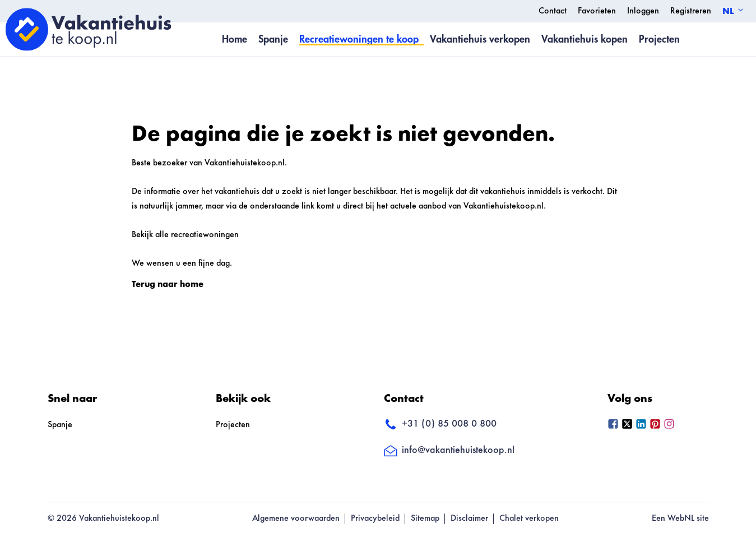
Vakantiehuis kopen (585, 39)
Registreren (691, 11)
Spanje (273, 39)
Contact (553, 11)
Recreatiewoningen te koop (359, 39)
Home (235, 39)
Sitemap (425, 519)
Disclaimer (469, 519)
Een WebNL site (680, 519)
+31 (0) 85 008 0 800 (440, 425)
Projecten (659, 39)
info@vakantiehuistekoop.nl (449, 451)
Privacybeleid (375, 519)
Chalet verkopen (529, 519)
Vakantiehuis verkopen (480, 39)
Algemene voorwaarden (296, 519)
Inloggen (643, 11)
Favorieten (597, 11)
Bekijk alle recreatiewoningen (185, 235)
